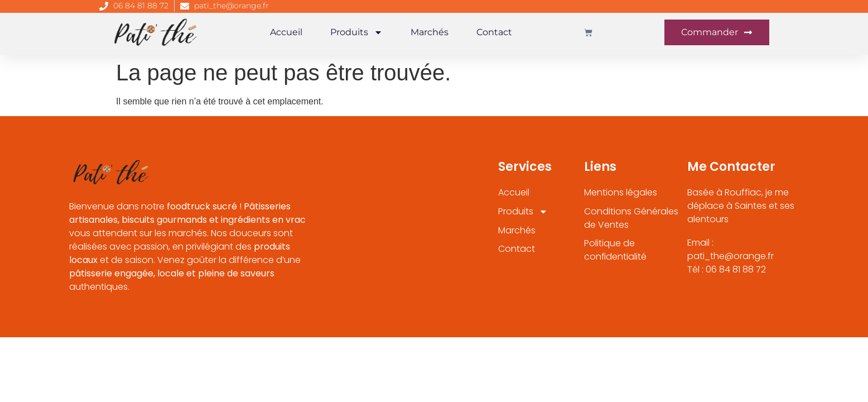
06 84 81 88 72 (141, 6)
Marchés (430, 32)
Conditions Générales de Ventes (631, 218)
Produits (356, 32)
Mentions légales (621, 192)
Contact (494, 32)
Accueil (286, 32)
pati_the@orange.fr (232, 6)
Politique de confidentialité (616, 250)
